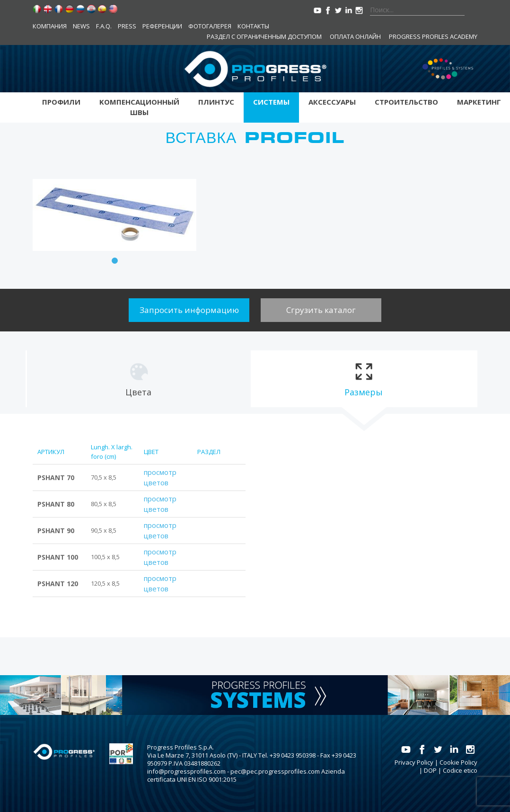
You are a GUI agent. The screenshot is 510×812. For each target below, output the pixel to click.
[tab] (138, 379)
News (81, 26)
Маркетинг (479, 102)
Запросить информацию (189, 310)
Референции (162, 26)
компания (50, 26)
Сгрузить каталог (321, 310)
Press (127, 26)
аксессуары (332, 102)
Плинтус (216, 102)
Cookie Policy (458, 762)
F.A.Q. (104, 26)
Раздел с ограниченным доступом (264, 36)
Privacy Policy (414, 762)
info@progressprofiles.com (186, 771)
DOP (430, 770)
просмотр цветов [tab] (160, 477)
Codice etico (460, 770)
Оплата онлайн (355, 36)
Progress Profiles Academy (433, 36)
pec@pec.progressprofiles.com (275, 771)
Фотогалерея (210, 26)
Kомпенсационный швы (139, 107)
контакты (253, 26)
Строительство (406, 102)
